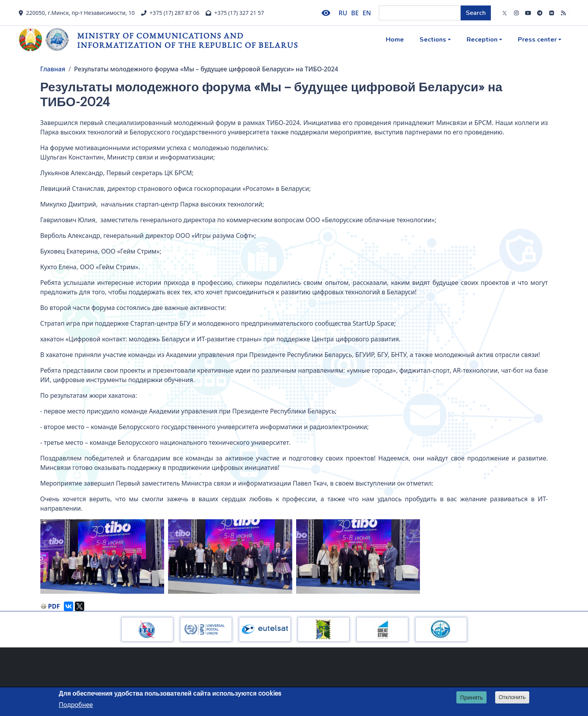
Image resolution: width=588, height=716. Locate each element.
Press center (537, 40)
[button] (102, 556)
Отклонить (512, 697)
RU (343, 13)
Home (395, 40)
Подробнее (76, 705)
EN (367, 13)
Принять (471, 697)
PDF (54, 606)
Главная (53, 69)
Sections (433, 40)
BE (355, 13)
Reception (482, 40)
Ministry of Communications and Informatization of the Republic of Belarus (188, 40)
